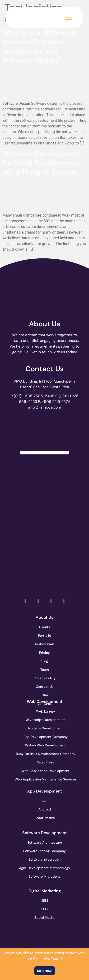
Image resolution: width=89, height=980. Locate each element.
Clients (45, 627)
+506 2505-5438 (39, 396)
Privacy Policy (45, 678)
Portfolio (44, 636)
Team (45, 670)
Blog (45, 661)
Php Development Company (45, 737)
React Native (45, 818)
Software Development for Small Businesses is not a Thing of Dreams (42, 163)
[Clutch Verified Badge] (45, 434)
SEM (45, 901)
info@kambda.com (45, 407)
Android (45, 809)
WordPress (46, 762)
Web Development (45, 701)
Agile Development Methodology (45, 868)
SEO (44, 909)
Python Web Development (45, 745)
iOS (44, 801)
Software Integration (44, 859)
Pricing (44, 653)
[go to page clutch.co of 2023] (44, 542)
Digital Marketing (45, 891)
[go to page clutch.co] (44, 475)
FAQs (44, 695)
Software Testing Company (45, 851)
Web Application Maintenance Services (45, 779)
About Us (45, 324)
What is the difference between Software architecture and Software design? (40, 46)
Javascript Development (45, 720)
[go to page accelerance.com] (44, 509)
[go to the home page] (30, 16)
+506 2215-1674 (56, 402)
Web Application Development (45, 771)
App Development (44, 791)
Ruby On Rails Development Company (45, 754)
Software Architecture (45, 842)
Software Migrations (44, 876)
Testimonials (44, 644)
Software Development (44, 833)
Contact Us (45, 369)
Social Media (45, 918)
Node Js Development (46, 728)
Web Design (45, 711)
